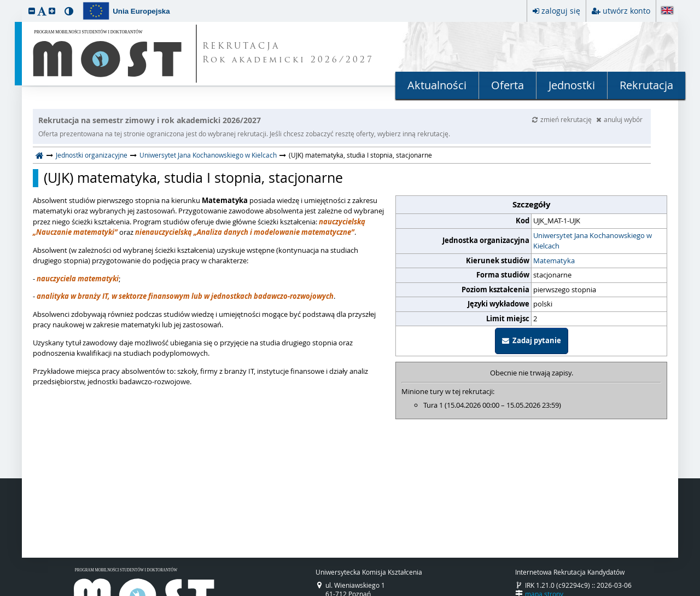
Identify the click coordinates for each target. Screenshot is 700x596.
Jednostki (572, 85)
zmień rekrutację (563, 119)
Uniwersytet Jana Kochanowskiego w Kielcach (208, 155)
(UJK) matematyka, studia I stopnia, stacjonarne (193, 178)
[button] (32, 11)
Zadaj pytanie (532, 340)
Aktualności (437, 85)
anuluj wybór (619, 119)
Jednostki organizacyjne (92, 155)
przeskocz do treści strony (3, 3)
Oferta (507, 85)
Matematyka (554, 261)
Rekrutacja (646, 85)
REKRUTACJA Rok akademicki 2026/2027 (288, 54)
